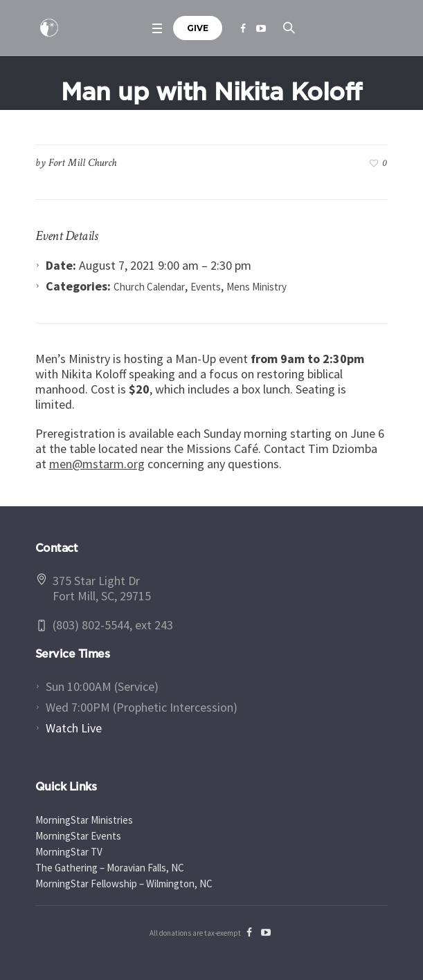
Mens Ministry (256, 287)
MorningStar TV (69, 852)
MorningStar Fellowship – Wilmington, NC (124, 884)
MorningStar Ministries (84, 820)
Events (206, 287)
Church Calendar (149, 287)
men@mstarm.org (97, 464)
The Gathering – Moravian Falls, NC (110, 868)
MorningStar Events (78, 836)
